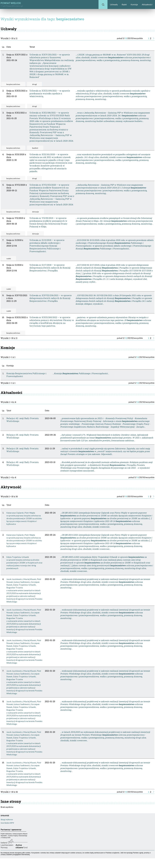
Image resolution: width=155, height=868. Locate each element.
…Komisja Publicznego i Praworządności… (81, 373)
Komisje (134, 4)
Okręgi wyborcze (7, 820)
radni (9, 258)
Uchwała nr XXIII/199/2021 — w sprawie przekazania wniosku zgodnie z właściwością (50, 93)
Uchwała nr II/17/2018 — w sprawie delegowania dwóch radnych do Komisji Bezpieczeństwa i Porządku (50, 268)
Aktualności (147, 4)
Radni (124, 4)
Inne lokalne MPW (7, 823)
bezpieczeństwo (13, 84)
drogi (34, 84)
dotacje (35, 212)
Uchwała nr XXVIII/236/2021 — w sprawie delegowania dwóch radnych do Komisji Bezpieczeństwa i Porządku (51, 298)
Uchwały (114, 4)
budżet (35, 148)
